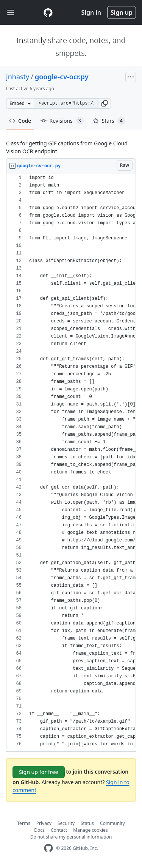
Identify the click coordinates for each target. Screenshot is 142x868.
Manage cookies (90, 830)
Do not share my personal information (71, 837)
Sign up (122, 12)
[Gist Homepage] (48, 12)
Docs (39, 830)
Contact (59, 830)
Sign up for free (39, 772)
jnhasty (18, 77)
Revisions (62, 121)
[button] (105, 103)
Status (87, 823)
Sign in (91, 12)
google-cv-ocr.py (62, 77)
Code (20, 121)
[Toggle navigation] (11, 13)
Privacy (44, 823)
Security (66, 823)
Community (112, 823)
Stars (109, 121)
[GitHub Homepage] (48, 848)
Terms (24, 823)
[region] (71, 461)
